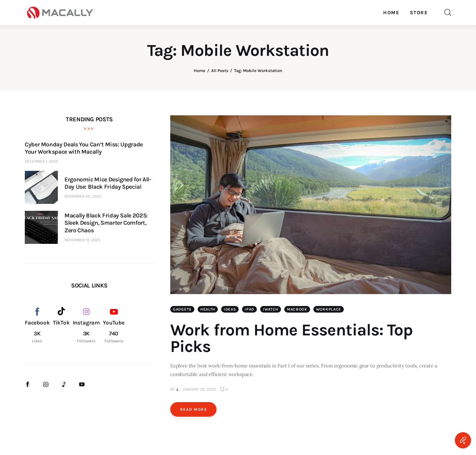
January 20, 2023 (199, 389)
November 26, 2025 (83, 196)
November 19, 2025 (82, 240)
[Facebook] (37, 325)
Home (199, 71)
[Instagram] (86, 325)
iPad (249, 309)
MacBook (297, 309)
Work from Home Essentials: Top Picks (292, 338)
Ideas (230, 309)
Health (208, 309)
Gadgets (182, 309)
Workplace (329, 309)
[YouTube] (114, 325)
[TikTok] (61, 325)
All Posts (220, 71)
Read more (194, 409)
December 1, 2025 (41, 161)
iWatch (271, 309)
